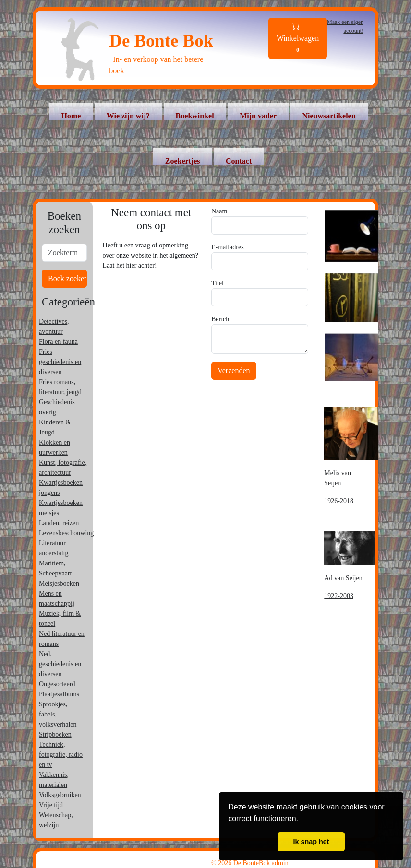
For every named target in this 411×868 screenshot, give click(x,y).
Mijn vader (258, 116)
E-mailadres (228, 247)
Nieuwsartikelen (329, 116)
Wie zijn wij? (128, 116)
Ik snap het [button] (311, 842)
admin (280, 863)
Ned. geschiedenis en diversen (60, 664)
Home (71, 116)
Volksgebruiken (60, 795)
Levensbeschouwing (66, 533)
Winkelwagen (298, 39)
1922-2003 (339, 596)
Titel (218, 283)
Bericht (221, 319)
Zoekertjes (183, 161)
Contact (239, 161)
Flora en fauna (58, 342)
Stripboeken (55, 734)
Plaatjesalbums (59, 694)
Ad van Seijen (343, 578)
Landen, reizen (59, 523)
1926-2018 (339, 501)
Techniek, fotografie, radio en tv (61, 755)
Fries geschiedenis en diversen (60, 362)
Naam (219, 211)
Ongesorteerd (57, 684)
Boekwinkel (195, 116)
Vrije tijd (51, 805)
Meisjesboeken (59, 583)
